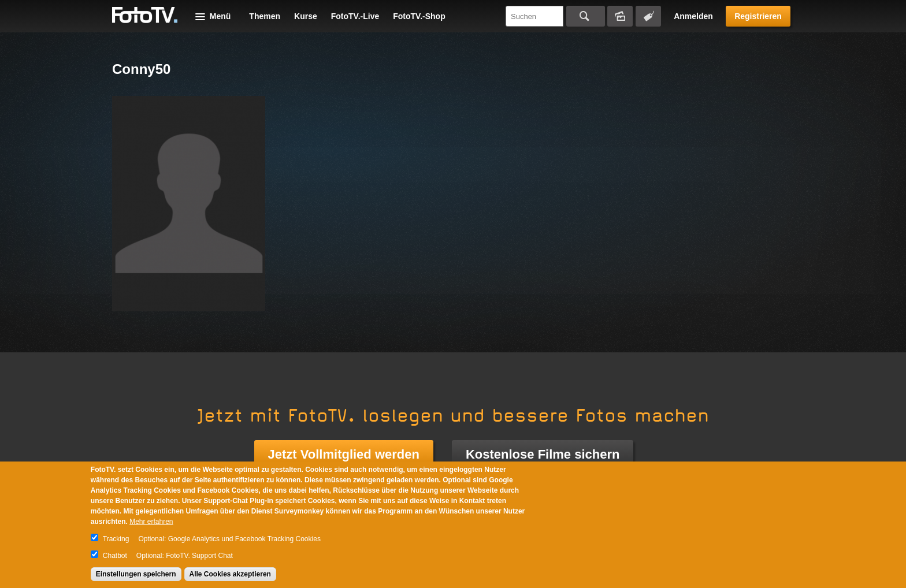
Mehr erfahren (151, 522)
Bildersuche (620, 16)
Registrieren (758, 16)
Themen (265, 16)
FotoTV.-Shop (419, 16)
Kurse (306, 16)
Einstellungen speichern (136, 574)
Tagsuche (648, 16)
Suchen (586, 16)
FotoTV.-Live (355, 16)
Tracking (116, 539)
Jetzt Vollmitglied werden (344, 454)
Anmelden (693, 16)
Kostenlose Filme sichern (543, 454)
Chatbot (115, 556)
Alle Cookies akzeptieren (230, 574)
